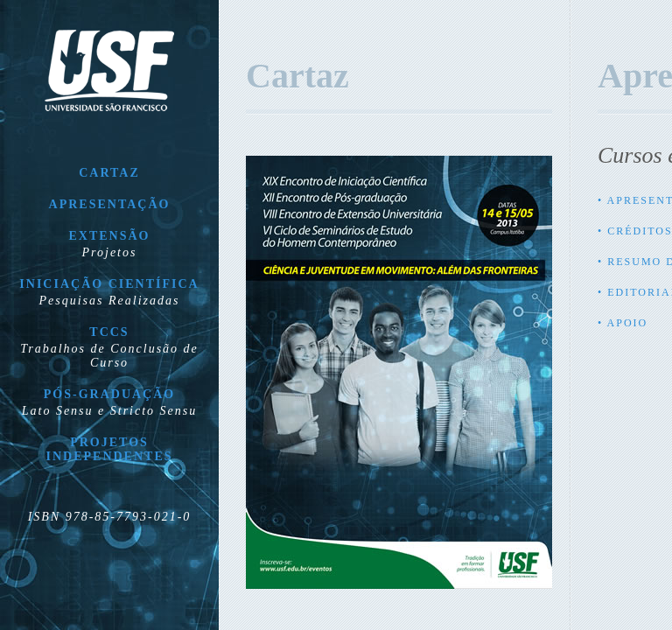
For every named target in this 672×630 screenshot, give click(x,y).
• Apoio (623, 323)
